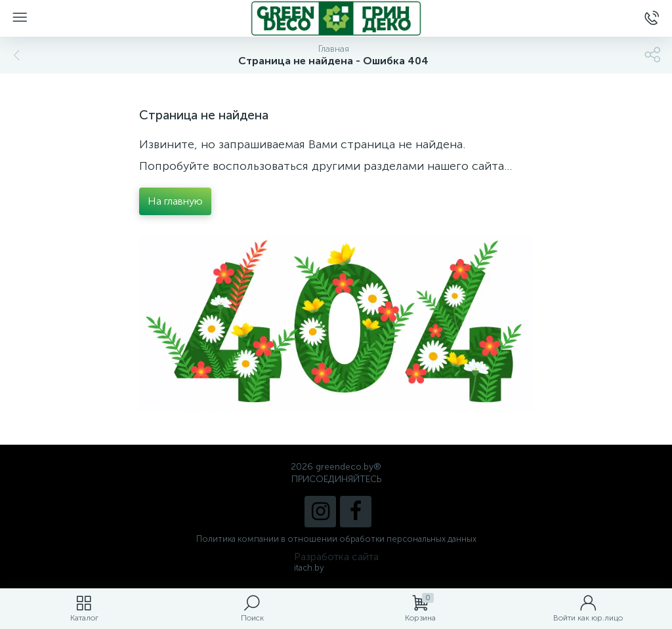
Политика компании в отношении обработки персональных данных (336, 539)
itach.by (309, 568)
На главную (175, 201)
